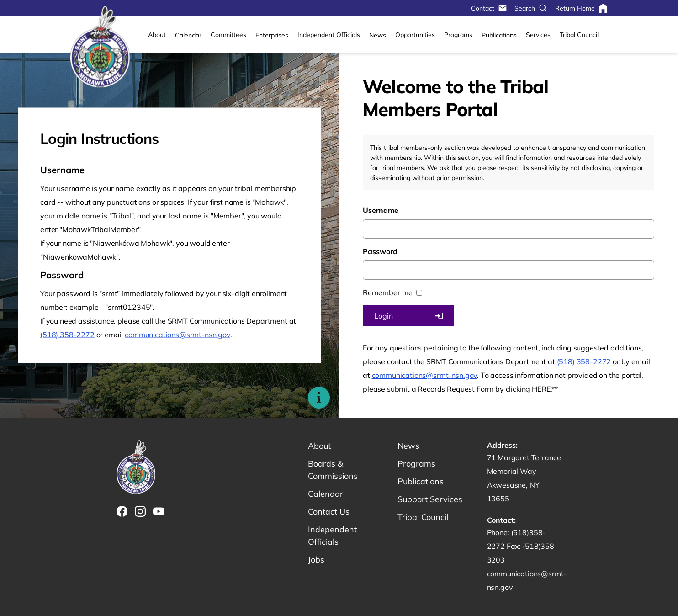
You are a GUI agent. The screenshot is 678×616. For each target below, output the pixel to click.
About (157, 35)
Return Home (581, 8)
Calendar (188, 35)
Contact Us (329, 512)
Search (531, 8)
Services (538, 35)
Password (380, 251)
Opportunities (415, 35)
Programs (458, 35)
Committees (228, 35)
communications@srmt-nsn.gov (177, 335)
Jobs (316, 560)
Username (381, 210)
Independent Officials (329, 35)
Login (408, 316)
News (378, 35)
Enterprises (272, 35)
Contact (489, 8)
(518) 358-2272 (67, 335)
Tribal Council (579, 35)
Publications (499, 35)
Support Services (430, 499)
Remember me (388, 292)
